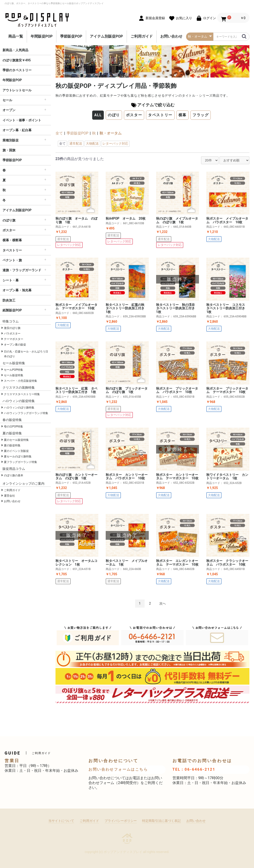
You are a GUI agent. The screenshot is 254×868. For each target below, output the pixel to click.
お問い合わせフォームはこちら (118, 769)
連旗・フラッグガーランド (22, 270)
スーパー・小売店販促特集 (20, 381)
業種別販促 (11, 140)
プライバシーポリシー (121, 821)
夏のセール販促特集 (16, 440)
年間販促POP (42, 36)
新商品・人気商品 (15, 50)
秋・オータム (111, 133)
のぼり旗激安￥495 (17, 60)
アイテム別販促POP (106, 36)
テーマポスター (14, 339)
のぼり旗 (9, 220)
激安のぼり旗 (12, 328)
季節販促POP (71, 36)
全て (59, 133)
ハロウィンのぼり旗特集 (19, 408)
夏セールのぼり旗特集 (18, 456)
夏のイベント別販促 (16, 451)
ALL (98, 115)
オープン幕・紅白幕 (17, 130)
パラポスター (12, 334)
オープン (9, 110)
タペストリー (12, 250)
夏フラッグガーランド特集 (20, 462)
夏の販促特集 (12, 445)
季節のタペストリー (17, 70)
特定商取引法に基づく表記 (161, 821)
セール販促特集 (14, 375)
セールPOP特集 (13, 370)
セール (7, 100)
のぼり (114, 115)
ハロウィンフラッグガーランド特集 (26, 413)
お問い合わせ (171, 36)
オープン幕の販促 (15, 345)
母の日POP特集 (13, 427)
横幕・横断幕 (12, 240)
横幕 (182, 115)
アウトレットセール (17, 90)
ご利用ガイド (142, 36)
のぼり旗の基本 (14, 475)
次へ (163, 603)
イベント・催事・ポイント (22, 120)
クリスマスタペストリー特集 (22, 394)
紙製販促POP (12, 310)
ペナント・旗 (12, 260)
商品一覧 (16, 36)
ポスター (9, 230)
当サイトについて (61, 821)
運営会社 (9, 496)
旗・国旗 (9, 150)
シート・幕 (11, 280)
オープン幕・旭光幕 (17, 290)
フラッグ (201, 115)
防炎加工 (9, 300)
